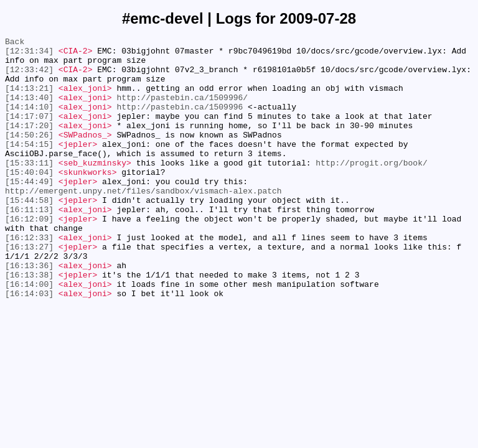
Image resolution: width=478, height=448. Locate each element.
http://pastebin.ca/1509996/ (182, 110)
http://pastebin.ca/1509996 (180, 121)
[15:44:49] (29, 211)
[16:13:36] (29, 312)
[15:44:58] (29, 233)
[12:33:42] (29, 77)
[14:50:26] (29, 155)
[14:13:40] (29, 110)
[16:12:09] (29, 256)
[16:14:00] (29, 334)
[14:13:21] (29, 99)
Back (15, 43)
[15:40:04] (29, 200)
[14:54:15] (29, 166)
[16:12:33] (29, 278)
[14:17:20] (29, 144)
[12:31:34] (29, 54)
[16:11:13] (29, 245)
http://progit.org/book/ (371, 189)
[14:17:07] (29, 133)
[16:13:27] (29, 289)
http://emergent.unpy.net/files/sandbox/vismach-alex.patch (143, 222)
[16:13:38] (29, 323)
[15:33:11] (29, 189)
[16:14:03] (29, 345)
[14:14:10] (29, 121)
